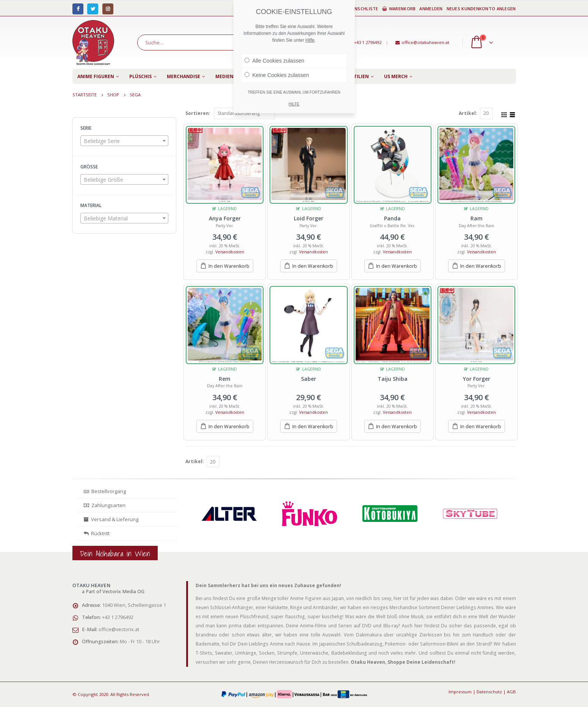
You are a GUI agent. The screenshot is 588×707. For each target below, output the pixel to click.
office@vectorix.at (119, 629)
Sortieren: (198, 113)
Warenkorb (399, 9)
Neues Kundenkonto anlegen (481, 9)
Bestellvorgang (105, 491)
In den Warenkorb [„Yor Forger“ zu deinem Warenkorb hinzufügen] (481, 427)
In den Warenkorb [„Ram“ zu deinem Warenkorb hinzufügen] (481, 266)
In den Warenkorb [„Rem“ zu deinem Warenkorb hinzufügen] (229, 427)
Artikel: (468, 113)
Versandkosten (230, 252)
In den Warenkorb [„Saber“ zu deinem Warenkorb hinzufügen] (313, 427)
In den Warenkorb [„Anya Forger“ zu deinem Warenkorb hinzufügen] (229, 266)
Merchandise (183, 76)
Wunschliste (360, 9)
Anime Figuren (96, 76)
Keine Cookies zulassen (277, 75)
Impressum (460, 692)
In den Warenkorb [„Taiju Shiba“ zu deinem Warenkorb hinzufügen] (397, 427)
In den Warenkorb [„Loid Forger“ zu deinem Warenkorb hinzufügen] (313, 266)
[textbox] (125, 141)
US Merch (396, 76)
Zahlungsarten (105, 505)
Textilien (357, 76)
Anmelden (431, 9)
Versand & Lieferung (111, 519)
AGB (511, 692)
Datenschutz (489, 692)
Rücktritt (97, 533)
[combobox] (125, 141)
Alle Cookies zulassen (274, 61)
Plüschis (140, 76)
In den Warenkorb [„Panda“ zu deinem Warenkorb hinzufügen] (397, 266)
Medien (224, 76)
